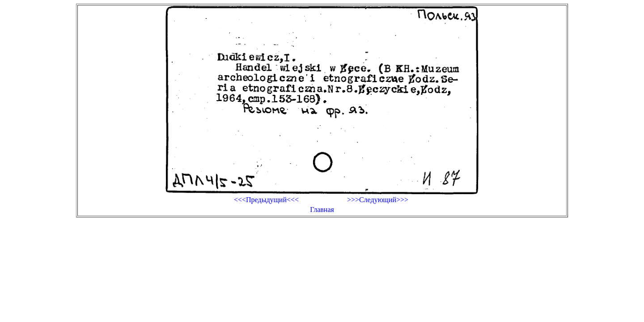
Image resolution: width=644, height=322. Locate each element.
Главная (322, 210)
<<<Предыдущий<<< (266, 200)
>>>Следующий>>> (378, 200)
